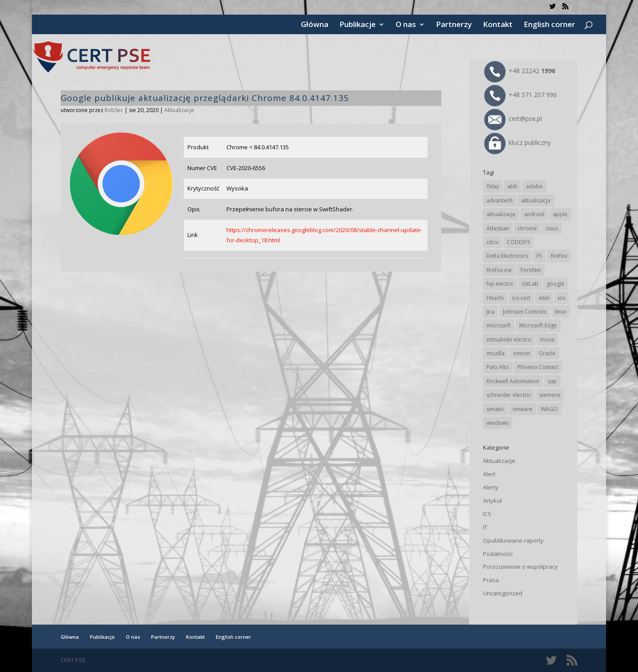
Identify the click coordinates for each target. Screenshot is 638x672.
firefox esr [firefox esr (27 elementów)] (499, 270)
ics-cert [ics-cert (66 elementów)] (521, 298)
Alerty (491, 487)
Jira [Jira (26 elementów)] (490, 312)
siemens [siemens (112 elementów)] (550, 395)
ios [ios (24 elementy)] (562, 298)
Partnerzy (454, 25)
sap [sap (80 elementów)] (552, 381)
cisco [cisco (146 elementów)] (552, 228)
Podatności (498, 554)
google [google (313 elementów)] (556, 284)
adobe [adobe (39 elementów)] (534, 186)
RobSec (114, 110)
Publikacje (358, 25)
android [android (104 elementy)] (534, 214)
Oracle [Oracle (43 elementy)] (547, 353)
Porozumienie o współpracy (520, 567)
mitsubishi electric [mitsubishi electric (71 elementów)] (509, 340)
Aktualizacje (179, 110)
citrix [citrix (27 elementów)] (492, 242)
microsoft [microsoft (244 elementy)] (499, 325)
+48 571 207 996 (521, 95)
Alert (489, 474)
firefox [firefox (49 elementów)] (559, 256)
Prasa (491, 580)
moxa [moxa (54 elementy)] (547, 340)
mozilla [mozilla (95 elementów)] (496, 353)
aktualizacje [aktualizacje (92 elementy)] (501, 214)
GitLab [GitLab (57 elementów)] (530, 284)
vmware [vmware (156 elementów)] (523, 409)
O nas (406, 25)
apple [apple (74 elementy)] (560, 214)
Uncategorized (503, 593)
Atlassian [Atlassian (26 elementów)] (498, 228)
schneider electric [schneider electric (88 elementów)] (509, 395)
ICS (487, 514)
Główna (315, 25)
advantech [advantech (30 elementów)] (500, 200)
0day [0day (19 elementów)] (493, 186)
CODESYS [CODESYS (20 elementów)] (518, 242)
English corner (549, 25)
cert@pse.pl (513, 118)
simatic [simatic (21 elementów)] (495, 409)
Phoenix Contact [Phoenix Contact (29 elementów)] (538, 367)
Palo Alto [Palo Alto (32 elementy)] (498, 367)
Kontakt (498, 25)
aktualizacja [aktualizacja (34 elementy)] (536, 200)
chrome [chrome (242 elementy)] (527, 228)
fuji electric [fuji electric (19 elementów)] (500, 284)
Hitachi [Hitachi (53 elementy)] (495, 298)
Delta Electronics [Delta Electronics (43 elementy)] (507, 256)
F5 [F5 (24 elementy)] (539, 256)
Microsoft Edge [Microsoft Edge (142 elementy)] (538, 325)
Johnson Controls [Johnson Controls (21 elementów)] (525, 312)
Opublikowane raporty (513, 540)
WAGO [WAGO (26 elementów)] (549, 409)
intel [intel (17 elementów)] (544, 298)
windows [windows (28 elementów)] (498, 423)
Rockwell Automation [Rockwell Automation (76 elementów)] (513, 381)
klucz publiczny (517, 142)
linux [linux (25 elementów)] (560, 312)
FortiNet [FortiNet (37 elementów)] (531, 270)
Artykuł (492, 501)
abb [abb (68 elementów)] (512, 186)
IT (485, 527)
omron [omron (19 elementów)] (522, 353)
